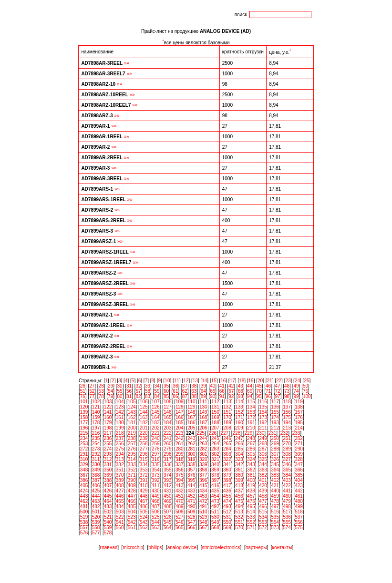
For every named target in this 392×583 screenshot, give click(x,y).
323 (239, 459)
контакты (282, 547)
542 (132, 522)
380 (239, 475)
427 (120, 491)
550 (227, 522)
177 (84, 423)
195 (299, 423)
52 (92, 391)
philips (155, 547)
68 (241, 391)
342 (239, 465)
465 (120, 501)
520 (96, 517)
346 (287, 465)
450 (168, 496)
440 (275, 491)
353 (144, 470)
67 (231, 391)
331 (108, 465)
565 (180, 527)
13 (195, 381)
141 (108, 412)
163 (144, 417)
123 (120, 407)
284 (227, 449)
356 (180, 470)
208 (227, 428)
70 (259, 391)
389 (120, 480)
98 (287, 396)
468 (156, 501)
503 (120, 512)
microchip (133, 547)
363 (263, 470)
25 (306, 381)
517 (287, 512)
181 (132, 423)
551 (239, 522)
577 (96, 533)
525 (156, 517)
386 (84, 480)
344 (263, 465)
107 (156, 402)
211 (263, 428)
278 (156, 449)
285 (239, 449)
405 (84, 486)
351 (120, 470)
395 (191, 480)
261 (180, 444)
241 (168, 438)
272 (84, 449)
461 (299, 496)
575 (299, 527)
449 (156, 496)
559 (108, 527)
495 (251, 506)
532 (239, 517)
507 (168, 512)
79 (110, 396)
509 (191, 512)
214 (299, 428)
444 (96, 496)
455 (227, 496)
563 (156, 527)
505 (144, 512)
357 (191, 470)
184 (168, 423)
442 (299, 491)
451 (180, 496)
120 (84, 407)
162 (132, 417)
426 (108, 491)
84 (157, 396)
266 (239, 444)
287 (263, 449)
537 (299, 517)
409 (132, 486)
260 (168, 444)
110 (191, 402)
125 (144, 407)
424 (84, 491)
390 (132, 480)
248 (251, 438)
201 (144, 428)
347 (299, 465)
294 (120, 454)
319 (191, 459)
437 (239, 491)
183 (156, 423)
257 (132, 444)
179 (108, 423)
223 (180, 433)
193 (275, 423)
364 (275, 470)
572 (263, 527)
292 (96, 454)
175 (287, 417)
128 (180, 407)
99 (296, 396)
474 (227, 501)
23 (288, 381)
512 (227, 512)
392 (156, 480)
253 (84, 444)
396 (203, 480)
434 (203, 491)
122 (108, 407)
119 (299, 402)
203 (168, 428)
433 (191, 491)
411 (156, 486)
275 (120, 449)
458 (263, 496)
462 (84, 501)
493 (227, 506)
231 (273, 433)
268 (263, 444)
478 (275, 501)
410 (144, 486)
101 (84, 402)
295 (132, 454)
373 (156, 475)
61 (175, 391)
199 (120, 428)
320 (203, 459)
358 (203, 470)
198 (108, 428)
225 (201, 433)
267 (251, 444)
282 (203, 449)
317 (168, 459)
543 (144, 522)
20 (260, 381)
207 (215, 428)
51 (83, 391)
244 (203, 438)
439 (263, 491)
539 (96, 522)
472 (203, 501)
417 (227, 486)
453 (203, 496)
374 (168, 475)
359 (215, 470)
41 (222, 386)
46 (268, 386)
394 (180, 480)
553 (263, 522)
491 (203, 506)
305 (251, 454)
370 (120, 475)
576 (84, 533)
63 (194, 391)
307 (275, 454)
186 (191, 423)
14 (204, 381)
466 (132, 501)
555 (287, 522)
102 (96, 402)
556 (299, 522)
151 (227, 412)
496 (263, 506)
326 (275, 459)
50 (305, 386)
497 (275, 506)
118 (287, 402)
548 (203, 522)
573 (275, 527)
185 (180, 423)
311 (96, 459)
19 (251, 381)
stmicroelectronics (221, 547)
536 (287, 517)
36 (175, 386)
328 (299, 459)
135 (263, 407)
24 (297, 381)
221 (156, 433)
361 (239, 470)
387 (96, 480)
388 (108, 480)
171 (239, 417)
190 (239, 423)
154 (263, 412)
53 (101, 391)
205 (191, 428)
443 (84, 496)
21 (270, 381)
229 (249, 433)
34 (157, 386)
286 (251, 449)
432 (180, 491)
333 (132, 465)
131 (215, 407)
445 (108, 496)
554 (275, 522)
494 (239, 506)
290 (299, 449)
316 (156, 459)
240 (156, 438)
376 (191, 475)
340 (215, 465)
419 (251, 486)
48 (287, 386)
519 (84, 517)
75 (305, 391)
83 (148, 396)
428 (132, 491)
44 (250, 386)
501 (96, 512)
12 (186, 381)
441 (287, 491)
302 (215, 454)
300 (191, 454)
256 (120, 444)
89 (203, 396)
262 (191, 444)
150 (215, 412)
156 (287, 412)
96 (268, 396)
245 (215, 438)
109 (180, 402)
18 (242, 381)
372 (144, 475)
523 (132, 517)
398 (227, 480)
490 (191, 506)
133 (239, 407)
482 (96, 506)
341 (227, 465)
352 (132, 470)
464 (108, 501)
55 (120, 391)
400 (251, 480)
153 (251, 412)
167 (191, 417)
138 (299, 407)
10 (167, 381)
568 (215, 527)
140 (96, 412)
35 (166, 386)
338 (191, 465)
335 (156, 465)
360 (227, 470)
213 (287, 428)
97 (278, 396)
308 (287, 454)
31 (129, 386)
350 (108, 470)
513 (239, 512)
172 (251, 417)
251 (287, 438)
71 (268, 391)
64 (203, 391)
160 (108, 417)
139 (84, 412)
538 (84, 522)
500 (84, 512)
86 (175, 396)
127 (168, 407)
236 (108, 438)
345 (275, 465)
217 (108, 433)
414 (191, 486)
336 (168, 465)
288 (275, 449)
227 (224, 433)
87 (185, 396)
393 (168, 480)
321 (215, 459)
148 (191, 412)
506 (156, 512)
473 (215, 501)
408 (120, 486)
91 (222, 396)
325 (263, 459)
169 (215, 417)
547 (191, 522)
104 (120, 402)
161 (120, 417)
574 (287, 527)
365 (287, 470)
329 (84, 465)
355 (168, 470)
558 (96, 527)
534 (263, 517)
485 (132, 506)
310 (84, 459)
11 (177, 381)
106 (144, 402)
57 (138, 391)
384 (287, 475)
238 (132, 438)
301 (203, 454)
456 (239, 496)
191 (251, 423)
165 (168, 417)
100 (307, 396)
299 (180, 454)
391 (144, 480)
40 (212, 386)
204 (180, 428)
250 (275, 438)
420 (263, 486)
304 (239, 454)
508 (180, 512)
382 (263, 475)
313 (120, 459)
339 (203, 465)
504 (132, 512)
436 (227, 491)
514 (251, 512)
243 (191, 438)
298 (168, 454)
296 (144, 454)
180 (120, 423)
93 (241, 396)
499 (299, 506)
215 (84, 433)
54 (110, 391)
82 (138, 396)
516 (275, 512)
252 (299, 438)
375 (180, 475)
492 (215, 506)
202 (156, 428)
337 (180, 465)
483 (108, 506)
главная (109, 547)
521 (108, 517)
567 (203, 527)
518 (299, 512)
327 (287, 459)
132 (227, 407)
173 (263, 417)
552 (251, 522)
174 (275, 417)
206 (203, 428)
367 (84, 475)
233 (296, 433)
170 (227, 417)
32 (138, 386)
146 (168, 412)
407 (108, 486)
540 (108, 522)
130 (203, 407)
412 (168, 486)
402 (275, 480)
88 (194, 396)
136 (275, 407)
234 (84, 438)
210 (251, 428)
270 (287, 444)
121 (96, 407)
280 (180, 449)
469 (168, 501)
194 (287, 423)
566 (191, 527)
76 (83, 396)
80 (120, 396)
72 (278, 391)
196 (84, 428)
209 (239, 428)
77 (92, 396)
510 (203, 512)
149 (203, 412)
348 (84, 470)
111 (203, 402)
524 (144, 517)
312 (108, 459)
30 (120, 386)
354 (156, 470)
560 (120, 527)
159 (96, 417)
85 (166, 396)
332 (120, 465)
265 (227, 444)
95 (259, 396)
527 (180, 517)
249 (263, 438)
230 (261, 433)
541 (120, 522)
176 (299, 417)
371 (132, 475)
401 (263, 480)
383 (275, 475)
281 (191, 449)
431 (168, 491)
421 (275, 486)
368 (96, 475)
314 (132, 459)
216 (96, 433)
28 (101, 386)
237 (120, 438)
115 (251, 402)
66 (222, 391)
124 (132, 407)
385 (299, 475)
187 (203, 423)
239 (144, 438)
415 (203, 486)
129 (191, 407)
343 (251, 465)
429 (144, 491)
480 (299, 501)
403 (287, 480)
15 (214, 381)
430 (156, 491)
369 (108, 475)
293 (108, 454)
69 (250, 391)
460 (287, 496)
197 (96, 428)
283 (215, 449)
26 (83, 386)
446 (120, 496)
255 (108, 444)
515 (263, 512)
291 (84, 454)
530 (215, 517)
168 (203, 417)
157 (299, 412)
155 (275, 412)
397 (215, 480)
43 (241, 386)
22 (279, 381)
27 (92, 386)
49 (296, 386)
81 (129, 396)
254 (96, 444)
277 (144, 449)
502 (108, 512)
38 (194, 386)
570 (239, 527)
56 (129, 391)
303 (227, 454)
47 (278, 386)
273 (96, 449)
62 (185, 391)
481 (84, 506)
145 (156, 412)
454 (215, 496)
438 (251, 491)
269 (275, 444)
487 (156, 506)
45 (259, 386)
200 (132, 428)
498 (287, 506)
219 (132, 433)
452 (191, 496)
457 (251, 496)
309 (299, 454)
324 (251, 459)
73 (287, 391)
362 (251, 470)
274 (108, 449)
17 (232, 381)
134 (251, 407)
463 (96, 501)
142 (120, 412)
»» (127, 63)
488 (168, 506)
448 (144, 496)
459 (275, 496)
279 (168, 449)
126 (156, 407)
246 (227, 438)
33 (148, 386)
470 (180, 501)
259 (156, 444)
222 (168, 433)
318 (180, 459)
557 (84, 527)
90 (212, 396)
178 (96, 423)
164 (156, 417)
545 (168, 522)
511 (215, 512)
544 (156, 522)
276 (132, 449)
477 (263, 501)
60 (166, 391)
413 (180, 486)
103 (108, 402)
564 (168, 527)
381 (251, 475)
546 (180, 522)
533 (251, 517)
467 (144, 501)
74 (296, 391)
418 (239, 486)
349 (96, 470)
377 (203, 475)
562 (144, 527)
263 (203, 444)
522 (120, 517)
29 (110, 386)
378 (215, 475)
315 (144, 459)
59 (157, 391)
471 (191, 501)
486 (144, 506)
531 (227, 517)
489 (180, 506)
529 (203, 517)
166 (180, 417)
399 (239, 480)
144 (144, 412)
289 (287, 449)
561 (132, 527)
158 (84, 417)
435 (215, 491)
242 (180, 438)
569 (227, 527)
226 (212, 433)
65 (212, 391)
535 (275, 517)
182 (144, 423)
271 (299, 444)
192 (263, 423)
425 (96, 491)
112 (215, 402)
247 (239, 438)
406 (96, 486)
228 (237, 433)
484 (120, 506)
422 (287, 486)
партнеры (256, 547)
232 (284, 433)
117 (275, 402)
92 (231, 396)
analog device (182, 547)
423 (299, 486)
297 (156, 454)
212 (275, 428)
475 (239, 501)
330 (96, 465)
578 (108, 533)
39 (203, 386)
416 (215, 486)
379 (227, 475)
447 (132, 496)
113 (227, 402)
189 (227, 423)
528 (191, 517)
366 (299, 470)
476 (251, 501)
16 (223, 381)
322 (227, 459)
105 (132, 402)
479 (287, 501)
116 (263, 402)
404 (299, 480)
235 (96, 438)
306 (263, 454)
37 (185, 386)
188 (215, 423)
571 (251, 527)
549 (215, 522)
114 (239, 402)
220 (144, 433)
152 (239, 412)
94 (250, 396)
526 (168, 517)
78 (101, 396)
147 (180, 412)
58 (148, 391)
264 (215, 444)
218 (120, 433)
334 (144, 465)
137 (287, 407)
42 (231, 386)
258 (144, 444)
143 (132, 412)
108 (168, 402)
